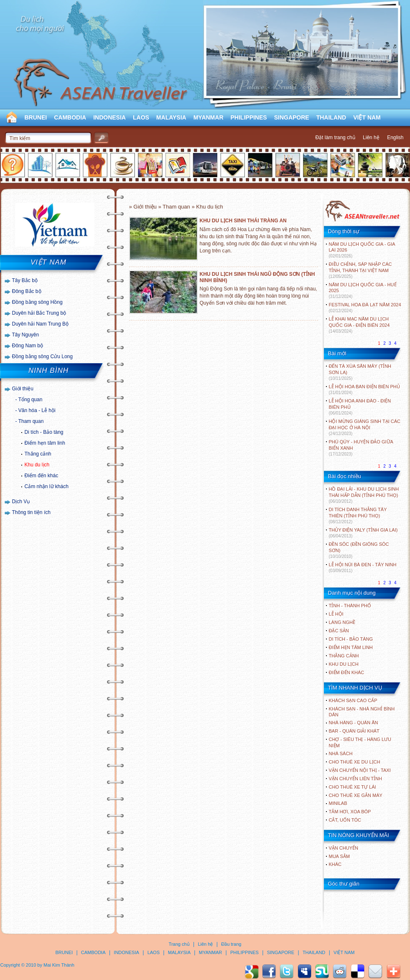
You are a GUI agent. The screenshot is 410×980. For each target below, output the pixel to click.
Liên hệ (371, 137)
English (395, 137)
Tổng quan (31, 400)
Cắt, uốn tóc (345, 820)
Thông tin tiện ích (31, 512)
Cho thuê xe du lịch (355, 762)
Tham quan (31, 421)
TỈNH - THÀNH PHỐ (350, 606)
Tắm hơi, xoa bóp (350, 812)
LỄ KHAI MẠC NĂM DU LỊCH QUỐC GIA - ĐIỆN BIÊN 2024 (359, 325)
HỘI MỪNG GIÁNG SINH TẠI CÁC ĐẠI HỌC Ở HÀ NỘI (365, 427)
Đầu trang (231, 944)
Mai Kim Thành (59, 965)
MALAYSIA (171, 117)
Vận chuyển (344, 848)
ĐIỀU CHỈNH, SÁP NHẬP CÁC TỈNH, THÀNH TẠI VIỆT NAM (360, 270)
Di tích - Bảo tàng (44, 432)
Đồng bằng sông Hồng (37, 302)
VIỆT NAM (367, 117)
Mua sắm (339, 856)
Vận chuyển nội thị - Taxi (360, 770)
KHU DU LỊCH (344, 664)
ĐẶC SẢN (339, 631)
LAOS (141, 117)
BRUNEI (36, 117)
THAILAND (331, 117)
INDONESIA (110, 117)
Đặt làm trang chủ (335, 137)
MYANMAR (209, 117)
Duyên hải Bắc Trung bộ (39, 313)
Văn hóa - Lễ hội (37, 410)
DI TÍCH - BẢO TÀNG (351, 639)
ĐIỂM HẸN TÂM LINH (351, 647)
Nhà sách (341, 753)
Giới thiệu (23, 389)
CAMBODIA (70, 117)
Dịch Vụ (21, 501)
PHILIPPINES (249, 117)
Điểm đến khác (42, 476)
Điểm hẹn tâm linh (45, 443)
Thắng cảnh (38, 454)
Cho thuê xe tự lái (353, 787)
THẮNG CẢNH (344, 656)
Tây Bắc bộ (25, 280)
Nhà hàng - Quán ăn (354, 723)
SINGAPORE (292, 117)
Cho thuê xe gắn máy (356, 795)
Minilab (338, 803)
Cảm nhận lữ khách (47, 486)
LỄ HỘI (336, 614)
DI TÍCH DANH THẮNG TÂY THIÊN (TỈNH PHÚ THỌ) (358, 515)
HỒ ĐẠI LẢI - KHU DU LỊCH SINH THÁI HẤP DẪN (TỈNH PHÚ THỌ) (364, 495)
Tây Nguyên (26, 335)
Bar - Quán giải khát (354, 731)
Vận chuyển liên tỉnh (355, 779)
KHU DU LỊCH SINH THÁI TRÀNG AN (243, 221)
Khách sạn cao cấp (353, 700)
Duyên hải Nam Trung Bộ (40, 324)
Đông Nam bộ (28, 346)
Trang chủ (179, 944)
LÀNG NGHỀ (342, 622)
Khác (335, 864)
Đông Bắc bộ (27, 291)
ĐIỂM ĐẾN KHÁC (347, 672)
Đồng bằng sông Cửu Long (42, 356)
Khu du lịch (37, 465)
